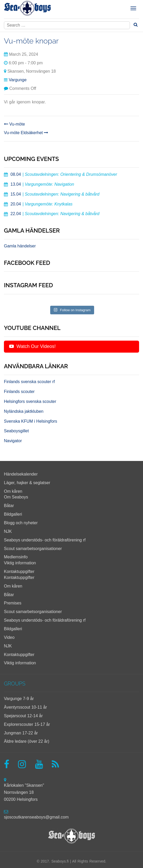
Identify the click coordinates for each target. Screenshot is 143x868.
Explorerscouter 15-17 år (27, 724)
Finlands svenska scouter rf (29, 382)
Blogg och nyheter (21, 523)
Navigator (13, 441)
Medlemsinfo (16, 557)
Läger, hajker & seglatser (27, 483)
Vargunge (18, 80)
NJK (8, 531)
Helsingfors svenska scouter (30, 401)
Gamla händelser (20, 246)
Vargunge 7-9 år (19, 699)
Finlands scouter (19, 392)
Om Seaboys (16, 497)
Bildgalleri (13, 514)
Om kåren (13, 491)
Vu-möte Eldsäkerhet (26, 133)
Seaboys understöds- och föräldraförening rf (45, 540)
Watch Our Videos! (32, 346)
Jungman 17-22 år (21, 733)
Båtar (9, 506)
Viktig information (20, 563)
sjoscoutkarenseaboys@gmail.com (36, 817)
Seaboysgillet (16, 431)
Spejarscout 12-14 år (23, 716)
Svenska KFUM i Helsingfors (31, 421)
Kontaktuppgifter (19, 572)
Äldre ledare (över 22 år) (27, 741)
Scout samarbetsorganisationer (33, 549)
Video (9, 637)
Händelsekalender (21, 474)
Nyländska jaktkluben (24, 411)
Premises (13, 603)
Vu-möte (14, 124)
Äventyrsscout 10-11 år (25, 707)
